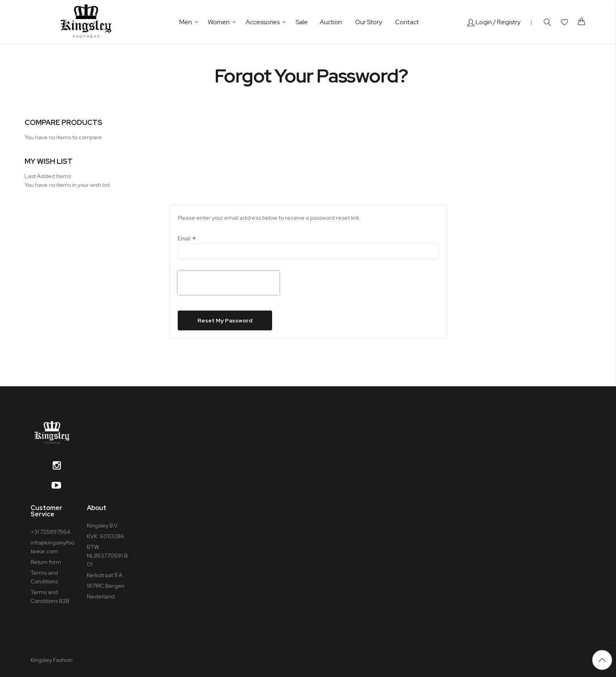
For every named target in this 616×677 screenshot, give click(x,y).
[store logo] (86, 22)
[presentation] (228, 283)
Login (480, 22)
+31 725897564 (50, 532)
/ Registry (507, 22)
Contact (407, 22)
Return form (46, 562)
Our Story (368, 22)
